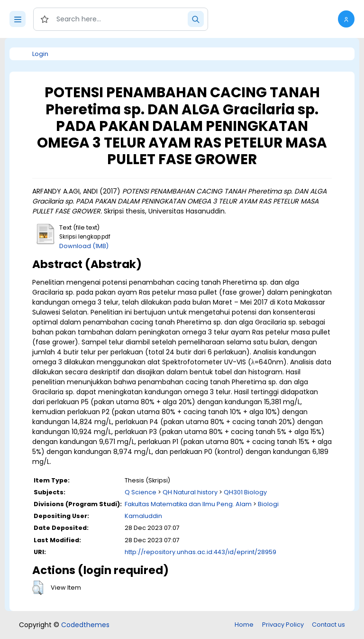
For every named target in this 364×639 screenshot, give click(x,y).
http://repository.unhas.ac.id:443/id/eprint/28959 (200, 552)
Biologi (268, 504)
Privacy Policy (283, 625)
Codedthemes (85, 625)
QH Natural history (190, 492)
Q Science (141, 492)
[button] (346, 19)
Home (244, 625)
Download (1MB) (84, 246)
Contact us (328, 625)
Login (40, 54)
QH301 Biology (245, 492)
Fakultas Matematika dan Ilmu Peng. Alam (188, 504)
